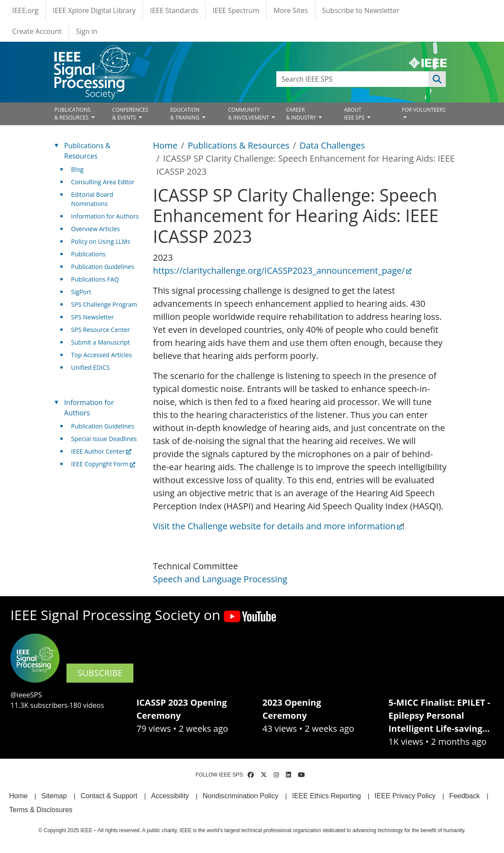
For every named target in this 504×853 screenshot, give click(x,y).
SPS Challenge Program (104, 304)
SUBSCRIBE (100, 673)
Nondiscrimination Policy (240, 796)
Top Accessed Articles (102, 355)
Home (165, 145)
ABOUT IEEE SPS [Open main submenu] (355, 114)
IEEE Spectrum (236, 10)
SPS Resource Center (101, 330)
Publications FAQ (95, 279)
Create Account (37, 31)
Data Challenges (332, 145)
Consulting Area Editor (103, 182)
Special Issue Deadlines (104, 439)
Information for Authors (105, 216)
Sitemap (54, 796)
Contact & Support (109, 796)
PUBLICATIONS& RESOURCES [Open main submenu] (72, 114)
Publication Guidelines (103, 267)
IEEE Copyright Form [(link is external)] (103, 464)
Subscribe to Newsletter (361, 10)
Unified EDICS (91, 367)
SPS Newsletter (93, 317)
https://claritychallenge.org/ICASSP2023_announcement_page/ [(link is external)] (282, 271)
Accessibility (170, 796)
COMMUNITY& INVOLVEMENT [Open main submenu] (249, 114)
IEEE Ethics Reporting (326, 796)
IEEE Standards (174, 10)
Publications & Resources (239, 145)
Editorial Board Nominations (92, 199)
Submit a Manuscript (101, 342)
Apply (437, 79)
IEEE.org (25, 10)
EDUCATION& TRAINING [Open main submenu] (186, 114)
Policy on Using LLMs (101, 241)
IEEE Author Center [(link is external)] (101, 451)
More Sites (291, 10)
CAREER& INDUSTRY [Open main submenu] (302, 114)
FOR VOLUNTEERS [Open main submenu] (424, 110)
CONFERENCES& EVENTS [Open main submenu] (130, 114)
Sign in (87, 31)
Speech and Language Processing (220, 579)
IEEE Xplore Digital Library (94, 10)
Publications (88, 254)
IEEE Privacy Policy (405, 796)
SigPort (81, 292)
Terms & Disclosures (41, 810)
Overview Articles (96, 229)
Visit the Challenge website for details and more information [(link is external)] (278, 526)
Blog (78, 169)
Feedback (464, 796)
